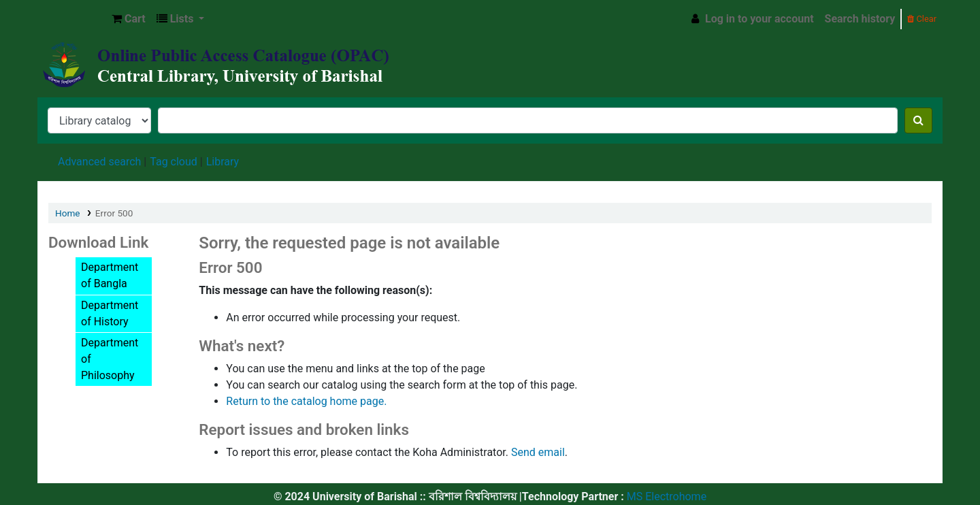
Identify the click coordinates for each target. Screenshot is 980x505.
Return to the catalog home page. (306, 401)
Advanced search (99, 162)
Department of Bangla (110, 275)
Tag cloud (174, 162)
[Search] (918, 120)
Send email (538, 452)
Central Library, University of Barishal (72, 19)
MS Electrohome (665, 496)
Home (68, 213)
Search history (860, 19)
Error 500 (114, 213)
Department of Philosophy (110, 359)
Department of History (110, 313)
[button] (129, 19)
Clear (922, 19)
